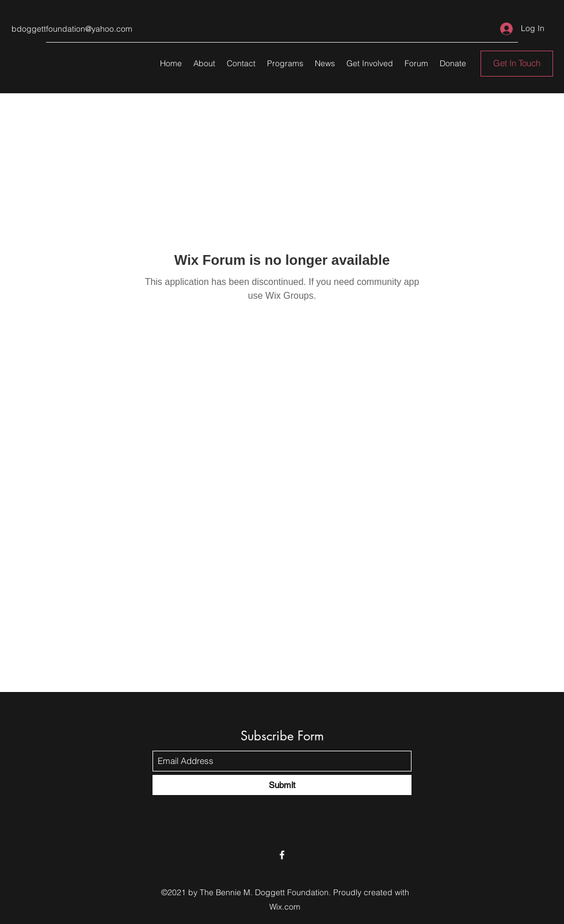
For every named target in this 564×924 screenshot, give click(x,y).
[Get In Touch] (517, 64)
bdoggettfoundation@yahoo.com (72, 29)
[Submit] (282, 785)
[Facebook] (282, 855)
